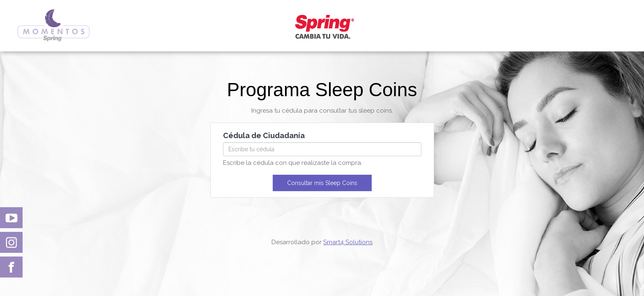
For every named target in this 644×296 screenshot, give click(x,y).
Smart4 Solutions (348, 242)
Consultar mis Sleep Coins (322, 183)
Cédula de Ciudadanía (264, 135)
